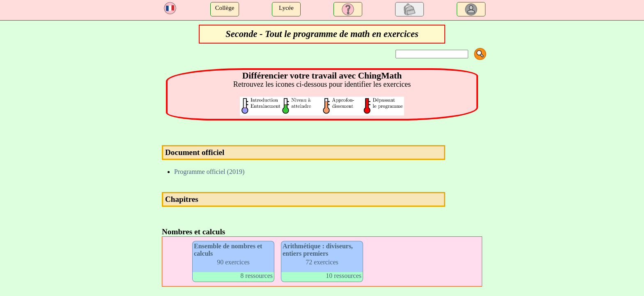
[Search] (432, 54)
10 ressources (344, 276)
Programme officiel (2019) (209, 172)
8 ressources (256, 276)
